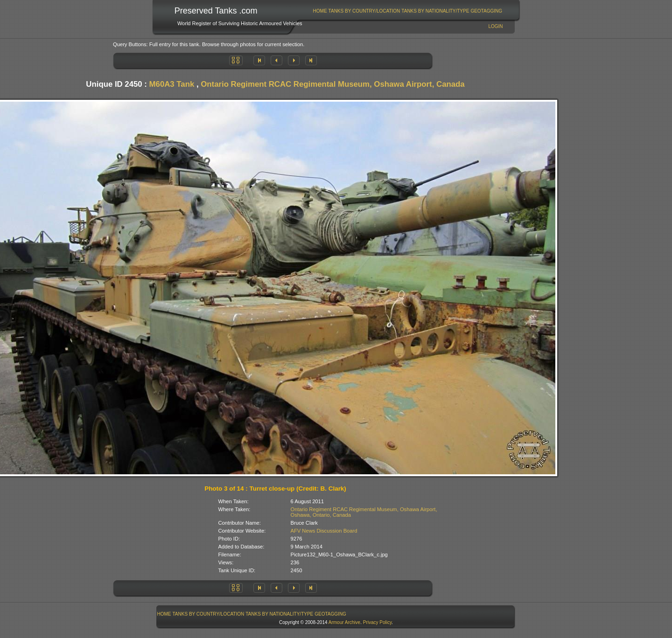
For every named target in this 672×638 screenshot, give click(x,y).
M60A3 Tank (172, 84)
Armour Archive (344, 622)
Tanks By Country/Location (364, 11)
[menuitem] (320, 11)
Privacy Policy (378, 622)
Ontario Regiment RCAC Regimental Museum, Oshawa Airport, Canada (332, 84)
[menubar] (407, 11)
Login (495, 26)
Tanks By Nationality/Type (435, 11)
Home (320, 11)
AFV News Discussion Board (324, 531)
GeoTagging (486, 11)
